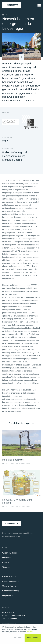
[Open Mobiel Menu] (38, 6)
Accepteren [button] (33, 638)
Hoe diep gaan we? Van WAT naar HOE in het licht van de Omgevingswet (20, 277)
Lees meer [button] (30, 632)
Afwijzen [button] (18, 638)
